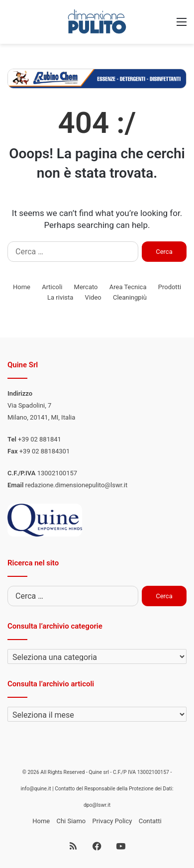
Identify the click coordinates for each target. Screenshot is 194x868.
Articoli (52, 287)
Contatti (150, 821)
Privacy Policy (112, 821)
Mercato (86, 287)
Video (93, 297)
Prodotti (170, 287)
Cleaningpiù (130, 297)
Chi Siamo (71, 821)
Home (22, 287)
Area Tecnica (128, 287)
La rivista (60, 297)
